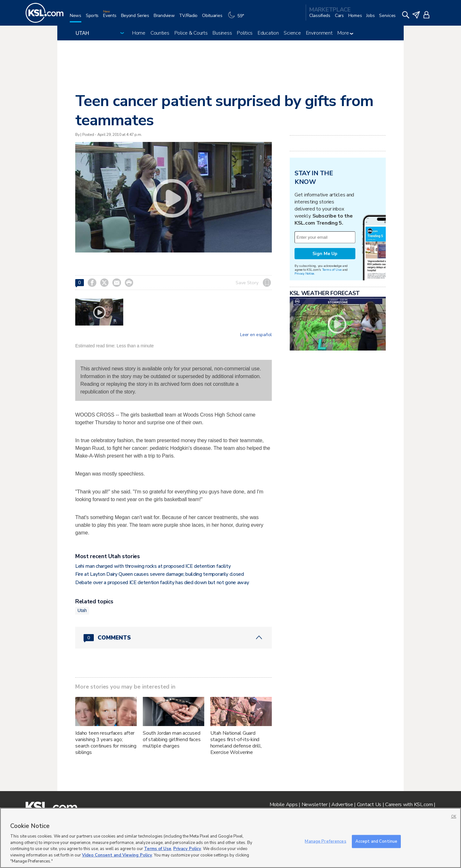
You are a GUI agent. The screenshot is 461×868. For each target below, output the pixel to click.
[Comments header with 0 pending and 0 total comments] (174, 638)
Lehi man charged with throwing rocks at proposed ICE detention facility (153, 566)
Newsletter (315, 805)
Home (139, 33)
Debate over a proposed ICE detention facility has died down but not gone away (162, 583)
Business (222, 33)
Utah (82, 610)
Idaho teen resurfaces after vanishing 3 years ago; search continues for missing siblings (106, 743)
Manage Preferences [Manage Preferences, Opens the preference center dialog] (325, 841)
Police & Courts (191, 33)
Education (268, 33)
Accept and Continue (376, 841)
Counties (160, 33)
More (345, 33)
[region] (230, 838)
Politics (245, 33)
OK (454, 817)
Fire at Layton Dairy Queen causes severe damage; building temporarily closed (160, 574)
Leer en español (256, 335)
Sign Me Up (325, 254)
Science (292, 33)
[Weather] (238, 18)
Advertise (342, 805)
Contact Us (369, 805)
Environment (319, 33)
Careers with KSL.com (409, 805)
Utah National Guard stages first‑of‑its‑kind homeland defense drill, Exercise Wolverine (236, 743)
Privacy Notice (304, 273)
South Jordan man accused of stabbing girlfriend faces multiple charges (172, 740)
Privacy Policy (187, 849)
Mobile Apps (284, 805)
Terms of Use (332, 270)
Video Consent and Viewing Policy (117, 855)
